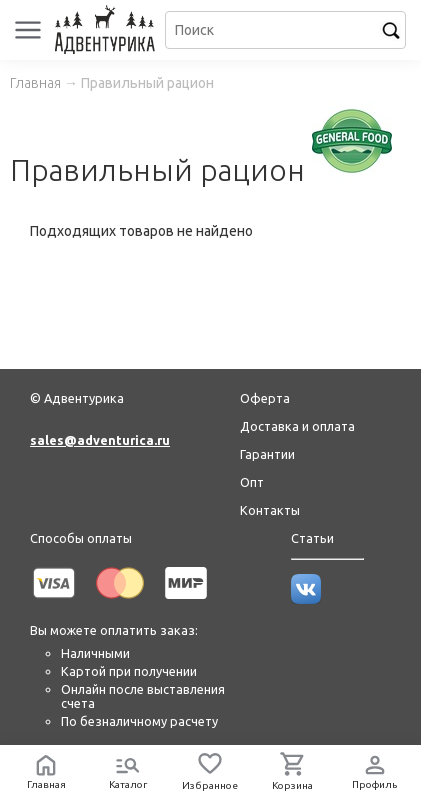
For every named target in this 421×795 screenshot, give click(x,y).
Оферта (265, 398)
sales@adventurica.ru (100, 440)
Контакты (270, 510)
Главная (35, 83)
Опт (252, 482)
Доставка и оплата (297, 426)
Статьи (312, 538)
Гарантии (267, 454)
